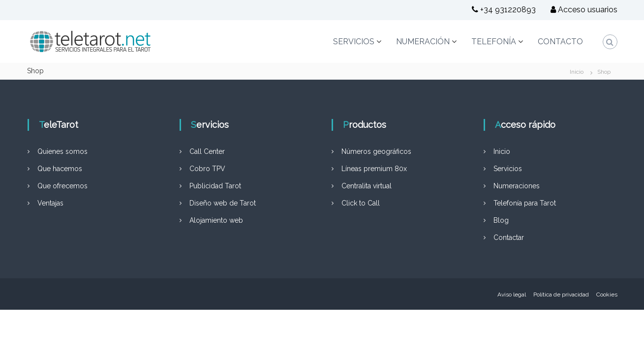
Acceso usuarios (584, 10)
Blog (501, 220)
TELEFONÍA (494, 42)
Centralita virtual (367, 186)
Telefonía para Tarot (525, 203)
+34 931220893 (504, 10)
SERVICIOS (354, 42)
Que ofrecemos (62, 186)
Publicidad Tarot (215, 186)
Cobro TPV (207, 169)
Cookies (607, 295)
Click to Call (361, 203)
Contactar (509, 237)
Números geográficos (376, 151)
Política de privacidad (561, 295)
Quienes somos (62, 151)
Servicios (508, 169)
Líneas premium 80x (374, 169)
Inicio (502, 151)
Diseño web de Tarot (223, 203)
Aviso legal (512, 295)
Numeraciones (517, 186)
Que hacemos (60, 169)
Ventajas (50, 203)
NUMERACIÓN (423, 42)
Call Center (207, 151)
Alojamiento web (216, 220)
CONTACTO (560, 42)
